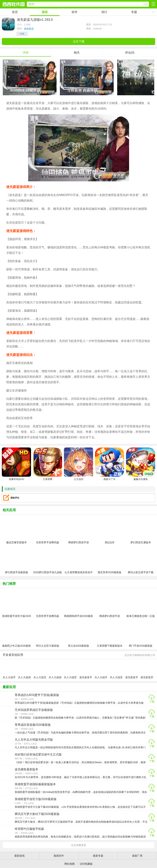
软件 (75, 12)
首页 (15, 12)
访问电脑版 (86, 864)
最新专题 (98, 856)
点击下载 (79, 41)
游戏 (45, 12)
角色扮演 (29, 29)
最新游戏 (19, 856)
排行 (104, 12)
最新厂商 (137, 856)
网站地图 (70, 864)
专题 (134, 12)
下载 (152, 702)
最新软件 (59, 856)
